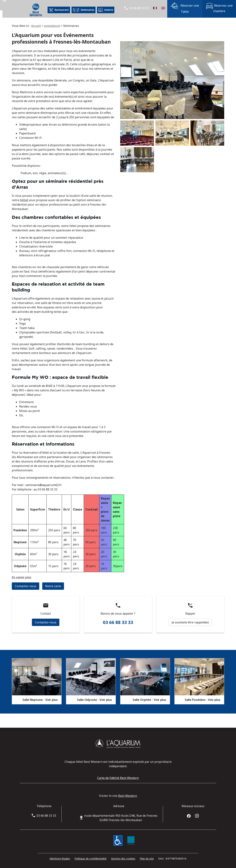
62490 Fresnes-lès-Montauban (121, 818)
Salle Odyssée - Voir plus (94, 700)
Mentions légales (60, 859)
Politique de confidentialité (91, 859)
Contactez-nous (26, 586)
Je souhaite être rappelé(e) (190, 622)
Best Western (128, 796)
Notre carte (53, 586)
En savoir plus (22, 577)
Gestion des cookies (123, 859)
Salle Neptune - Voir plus (40, 700)
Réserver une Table (185, 8)
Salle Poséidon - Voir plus (203, 700)
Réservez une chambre (219, 8)
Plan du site (147, 859)
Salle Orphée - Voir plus (149, 700)
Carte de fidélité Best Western (118, 778)
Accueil (36, 26)
